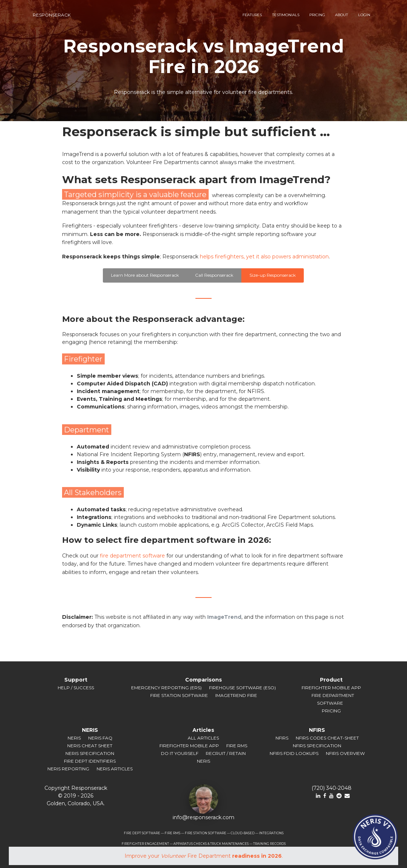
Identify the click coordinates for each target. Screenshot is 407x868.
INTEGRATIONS (271, 833)
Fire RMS (237, 746)
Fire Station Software (179, 695)
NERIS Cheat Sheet (90, 746)
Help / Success (76, 688)
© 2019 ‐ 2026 (76, 796)
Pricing (331, 711)
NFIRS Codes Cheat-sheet (327, 738)
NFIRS (282, 738)
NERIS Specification (90, 753)
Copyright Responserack (76, 788)
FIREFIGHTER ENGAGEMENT (145, 844)
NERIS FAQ (100, 738)
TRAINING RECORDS (269, 844)
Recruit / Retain (226, 753)
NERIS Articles (115, 769)
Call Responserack (214, 275)
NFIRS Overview (345, 753)
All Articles (203, 738)
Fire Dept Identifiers (90, 761)
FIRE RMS (172, 833)
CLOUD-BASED (243, 833)
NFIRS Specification (317, 746)
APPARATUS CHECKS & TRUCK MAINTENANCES (211, 844)
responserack (52, 15)
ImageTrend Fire (236, 695)
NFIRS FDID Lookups (294, 753)
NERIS (74, 738)
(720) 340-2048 (332, 788)
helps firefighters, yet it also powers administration (264, 257)
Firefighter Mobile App (331, 688)
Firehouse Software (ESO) (242, 688)
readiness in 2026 (257, 856)
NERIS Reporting (68, 769)
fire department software (132, 556)
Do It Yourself (180, 753)
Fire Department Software (333, 699)
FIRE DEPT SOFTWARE (142, 833)
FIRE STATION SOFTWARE (206, 833)
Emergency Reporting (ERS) (166, 688)
